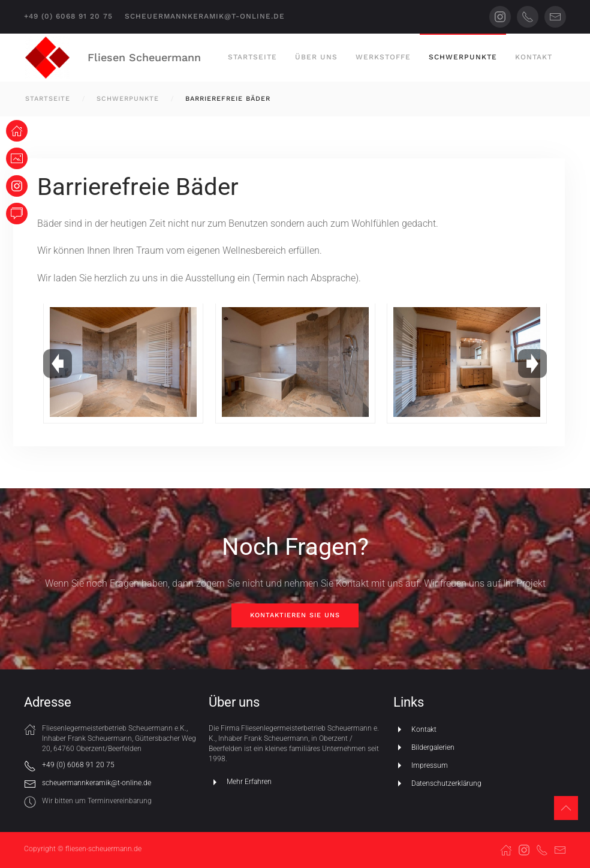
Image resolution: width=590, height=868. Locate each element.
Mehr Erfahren (240, 782)
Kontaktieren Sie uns (295, 615)
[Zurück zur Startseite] (47, 58)
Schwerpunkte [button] (463, 57)
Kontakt (534, 57)
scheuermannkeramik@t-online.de (205, 16)
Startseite (252, 57)
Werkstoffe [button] (383, 57)
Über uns (316, 57)
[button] (566, 808)
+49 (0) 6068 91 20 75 (68, 16)
